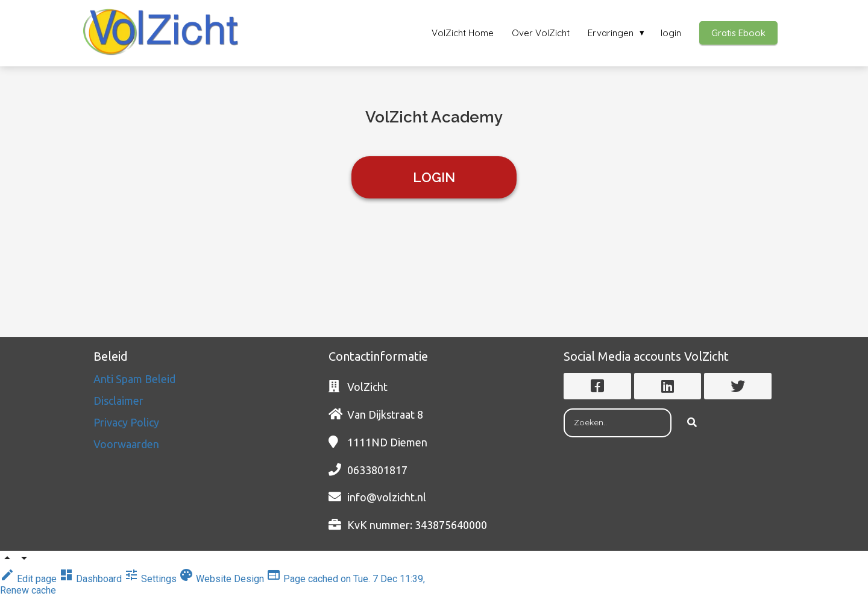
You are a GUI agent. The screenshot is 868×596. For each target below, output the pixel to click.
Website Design (223, 579)
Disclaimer (120, 401)
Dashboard (92, 579)
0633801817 (377, 470)
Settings (152, 579)
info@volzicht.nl (387, 497)
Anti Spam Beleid (136, 379)
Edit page (30, 579)
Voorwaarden (126, 444)
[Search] (692, 423)
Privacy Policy (127, 422)
